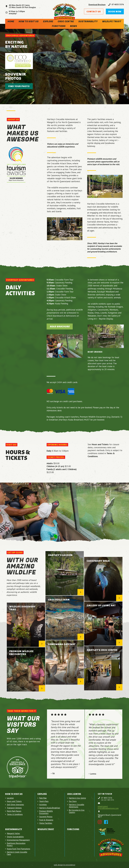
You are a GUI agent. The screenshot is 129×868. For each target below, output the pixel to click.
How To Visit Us (29, 22)
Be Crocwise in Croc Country (77, 811)
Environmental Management (18, 840)
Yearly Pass (44, 801)
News (74, 26)
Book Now (115, 12)
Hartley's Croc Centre (77, 798)
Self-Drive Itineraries (15, 805)
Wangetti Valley (13, 833)
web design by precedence (64, 865)
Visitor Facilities (46, 823)
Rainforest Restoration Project (16, 844)
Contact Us (94, 12)
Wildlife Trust (112, 22)
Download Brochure (97, 5)
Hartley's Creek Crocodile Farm (17, 853)
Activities (43, 805)
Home (11, 22)
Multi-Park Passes (14, 811)
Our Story (73, 801)
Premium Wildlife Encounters (46, 812)
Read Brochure (60, 327)
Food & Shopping (46, 820)
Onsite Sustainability (15, 837)
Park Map (43, 798)
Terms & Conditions (15, 814)
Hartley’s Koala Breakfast (50, 808)
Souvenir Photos (46, 817)
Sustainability (88, 22)
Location (10, 798)
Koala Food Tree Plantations (19, 849)
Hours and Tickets (14, 801)
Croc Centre (66, 22)
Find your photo (19, 86)
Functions (59, 26)
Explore (48, 22)
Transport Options (14, 808)
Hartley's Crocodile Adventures (77, 806)
